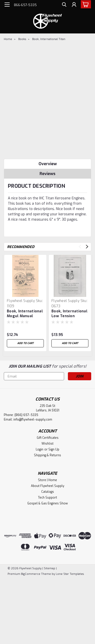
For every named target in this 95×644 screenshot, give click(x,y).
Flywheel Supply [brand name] (21, 301)
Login (40, 449)
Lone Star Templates (70, 574)
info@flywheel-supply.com (33, 420)
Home (8, 39)
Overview (48, 164)
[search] (64, 5)
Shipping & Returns (48, 455)
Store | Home (48, 480)
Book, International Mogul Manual (25, 314)
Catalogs (48, 492)
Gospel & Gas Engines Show (48, 503)
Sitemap (50, 568)
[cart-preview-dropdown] (85, 4)
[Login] (74, 5)
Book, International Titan (49, 39)
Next (87, 247)
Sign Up (54, 449)
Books (22, 39)
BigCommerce (31, 574)
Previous (80, 247)
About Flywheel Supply (48, 486)
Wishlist (48, 444)
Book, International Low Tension (69, 314)
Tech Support (48, 498)
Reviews (48, 174)
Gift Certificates (48, 438)
